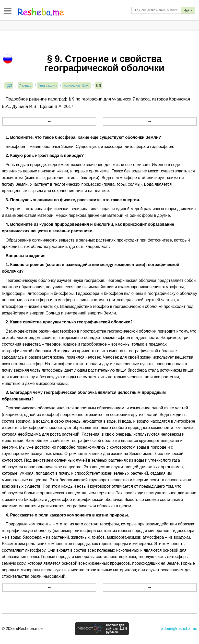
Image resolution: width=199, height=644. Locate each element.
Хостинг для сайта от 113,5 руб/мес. (116, 629)
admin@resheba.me (179, 629)
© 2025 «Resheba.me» (22, 629)
